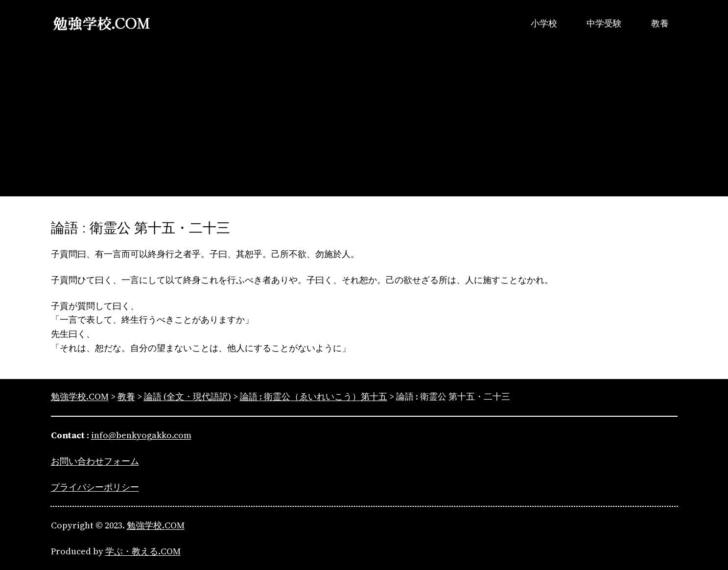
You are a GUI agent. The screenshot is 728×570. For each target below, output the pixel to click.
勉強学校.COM (156, 525)
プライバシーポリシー (95, 487)
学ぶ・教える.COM (143, 551)
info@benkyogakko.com (141, 435)
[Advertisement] (364, 128)
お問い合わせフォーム (95, 461)
